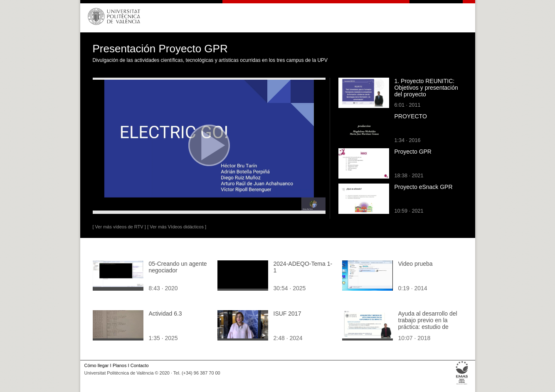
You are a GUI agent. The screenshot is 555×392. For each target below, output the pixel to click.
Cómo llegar (97, 365)
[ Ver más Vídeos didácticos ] (177, 227)
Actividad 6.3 (165, 314)
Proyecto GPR (413, 152)
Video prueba (416, 264)
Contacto (140, 365)
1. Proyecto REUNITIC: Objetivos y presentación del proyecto (426, 88)
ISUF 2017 (287, 314)
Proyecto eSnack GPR (424, 187)
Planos (120, 365)
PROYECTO (411, 116)
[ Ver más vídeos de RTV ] (119, 227)
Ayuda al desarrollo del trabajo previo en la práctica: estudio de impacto (428, 323)
